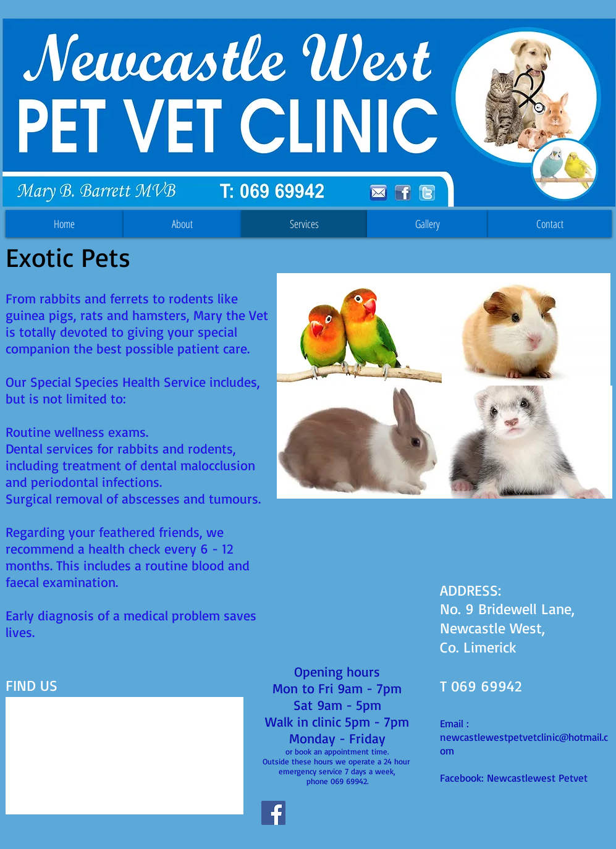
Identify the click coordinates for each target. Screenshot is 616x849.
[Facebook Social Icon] (273, 813)
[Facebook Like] (321, 819)
